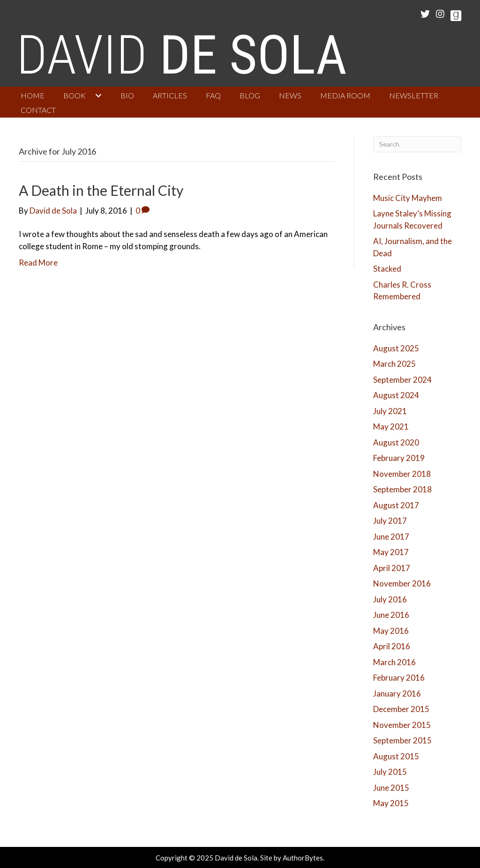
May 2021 (391, 427)
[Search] (417, 144)
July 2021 (390, 411)
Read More (38, 263)
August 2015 (396, 756)
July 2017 (390, 521)
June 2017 (391, 537)
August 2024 (396, 395)
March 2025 (394, 364)
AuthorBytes (303, 858)
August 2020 (396, 442)
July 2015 (390, 772)
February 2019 (399, 458)
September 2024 (402, 380)
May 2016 (391, 631)
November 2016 (402, 583)
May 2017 (391, 552)
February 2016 (399, 678)
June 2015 (391, 788)
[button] (98, 96)
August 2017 (396, 505)
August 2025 (396, 348)
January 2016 (397, 694)
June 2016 (391, 615)
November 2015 (402, 725)
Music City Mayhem (408, 198)
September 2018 (402, 489)
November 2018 (402, 474)
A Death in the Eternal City (101, 190)
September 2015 (402, 740)
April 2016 (392, 646)
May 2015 (391, 803)
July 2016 (390, 599)
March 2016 (394, 662)
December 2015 (401, 709)
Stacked (387, 269)
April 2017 (392, 568)
